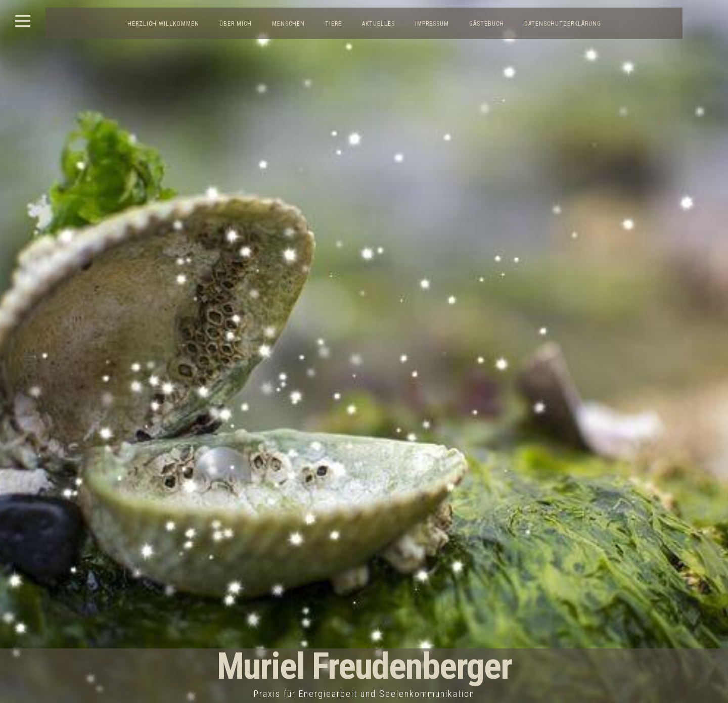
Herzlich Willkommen (163, 24)
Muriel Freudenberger (364, 666)
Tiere (333, 24)
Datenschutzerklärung (563, 24)
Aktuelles (378, 24)
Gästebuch (487, 24)
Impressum (432, 24)
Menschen (288, 24)
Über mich (236, 24)
